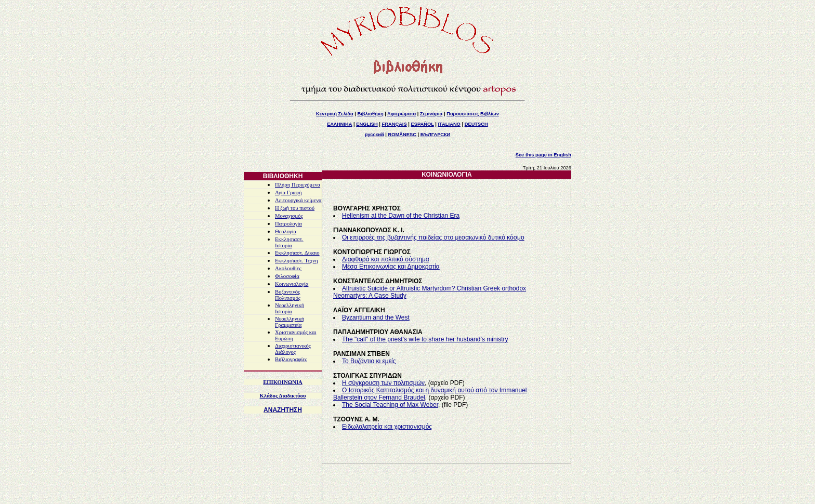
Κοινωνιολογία (292, 284)
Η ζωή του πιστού (295, 208)
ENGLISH (367, 124)
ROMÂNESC (402, 135)
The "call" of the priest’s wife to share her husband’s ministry (425, 339)
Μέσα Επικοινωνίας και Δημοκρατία (391, 267)
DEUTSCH (476, 124)
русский (374, 135)
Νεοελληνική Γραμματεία (290, 322)
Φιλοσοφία (287, 276)
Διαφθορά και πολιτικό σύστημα (386, 259)
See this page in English (543, 155)
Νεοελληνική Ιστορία (290, 308)
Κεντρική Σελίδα (335, 114)
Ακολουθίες (288, 268)
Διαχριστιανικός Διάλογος (293, 349)
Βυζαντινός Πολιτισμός (288, 295)
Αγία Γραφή (288, 193)
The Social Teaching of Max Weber (390, 405)
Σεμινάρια (431, 114)
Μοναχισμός (289, 216)
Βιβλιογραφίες (291, 359)
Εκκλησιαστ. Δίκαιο (297, 253)
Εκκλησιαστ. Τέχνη (297, 261)
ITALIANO (449, 124)
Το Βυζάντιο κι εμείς (369, 361)
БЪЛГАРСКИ (436, 135)
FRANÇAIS (394, 124)
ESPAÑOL (422, 124)
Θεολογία (286, 231)
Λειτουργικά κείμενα (298, 200)
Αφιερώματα (402, 114)
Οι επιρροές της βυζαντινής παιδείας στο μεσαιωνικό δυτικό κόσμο (433, 237)
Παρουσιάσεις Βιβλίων (473, 114)
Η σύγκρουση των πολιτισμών (383, 383)
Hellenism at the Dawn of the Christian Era (401, 216)
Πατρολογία (288, 224)
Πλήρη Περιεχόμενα (298, 185)
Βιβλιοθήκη (370, 114)
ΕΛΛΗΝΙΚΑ (339, 124)
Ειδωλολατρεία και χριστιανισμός (387, 427)
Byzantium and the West (376, 317)
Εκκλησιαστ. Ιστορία (289, 242)
